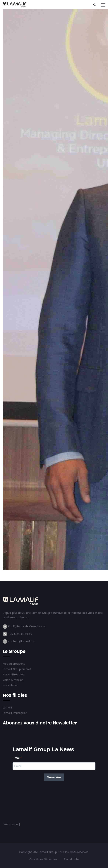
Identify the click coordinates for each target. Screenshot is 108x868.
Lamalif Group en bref (17, 669)
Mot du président (14, 664)
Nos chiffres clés (13, 674)
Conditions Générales (44, 859)
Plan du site (71, 859)
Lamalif (7, 708)
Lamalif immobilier (15, 713)
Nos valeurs (10, 685)
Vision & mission (13, 680)
